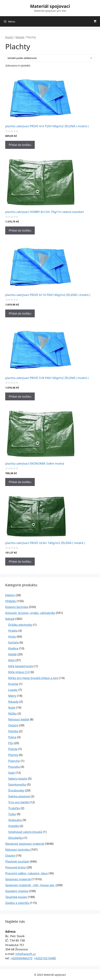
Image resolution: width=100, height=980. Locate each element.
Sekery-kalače (18, 779)
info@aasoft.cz (26, 954)
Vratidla (14, 826)
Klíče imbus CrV (19, 672)
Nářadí (20, 37)
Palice (12, 737)
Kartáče (14, 642)
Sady (12, 773)
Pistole (13, 749)
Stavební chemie (17, 891)
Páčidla (13, 731)
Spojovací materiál (18, 879)
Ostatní (13, 725)
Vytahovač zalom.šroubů (25, 832)
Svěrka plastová (19, 796)
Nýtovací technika (18, 850)
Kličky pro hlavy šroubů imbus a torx (33, 678)
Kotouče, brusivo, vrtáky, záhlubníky (30, 613)
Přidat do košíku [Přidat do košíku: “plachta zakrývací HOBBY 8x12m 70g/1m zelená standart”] (20, 230)
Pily (11, 743)
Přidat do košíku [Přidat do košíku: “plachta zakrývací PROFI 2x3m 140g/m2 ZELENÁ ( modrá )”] (20, 561)
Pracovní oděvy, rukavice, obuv (27, 873)
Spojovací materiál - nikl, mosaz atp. (30, 885)
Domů (9, 37)
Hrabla (13, 631)
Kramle (13, 684)
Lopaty (13, 690)
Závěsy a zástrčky (17, 903)
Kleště (12, 654)
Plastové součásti (17, 861)
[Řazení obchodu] (50, 58)
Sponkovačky (17, 784)
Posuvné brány (16, 867)
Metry (12, 696)
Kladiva (13, 648)
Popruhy (14, 761)
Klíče (11, 660)
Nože (12, 707)
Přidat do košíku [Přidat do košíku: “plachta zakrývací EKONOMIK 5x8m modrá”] (20, 482)
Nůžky (12, 713)
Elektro (10, 595)
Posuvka (14, 767)
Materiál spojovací (50, 6)
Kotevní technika (17, 607)
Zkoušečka (16, 838)
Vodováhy (15, 820)
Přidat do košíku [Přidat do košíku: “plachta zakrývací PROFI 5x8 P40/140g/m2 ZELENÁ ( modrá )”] (20, 396)
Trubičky (14, 808)
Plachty (13, 755)
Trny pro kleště (18, 802)
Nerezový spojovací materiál (25, 844)
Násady (13, 702)
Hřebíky (11, 601)
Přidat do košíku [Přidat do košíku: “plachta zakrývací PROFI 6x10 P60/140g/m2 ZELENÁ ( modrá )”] (20, 313)
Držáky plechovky (20, 625)
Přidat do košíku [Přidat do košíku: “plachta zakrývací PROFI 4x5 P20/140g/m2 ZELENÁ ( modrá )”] (20, 145)
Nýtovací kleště (19, 719)
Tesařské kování (16, 897)
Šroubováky (16, 790)
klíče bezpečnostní (21, 666)
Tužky (12, 814)
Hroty (12, 636)
